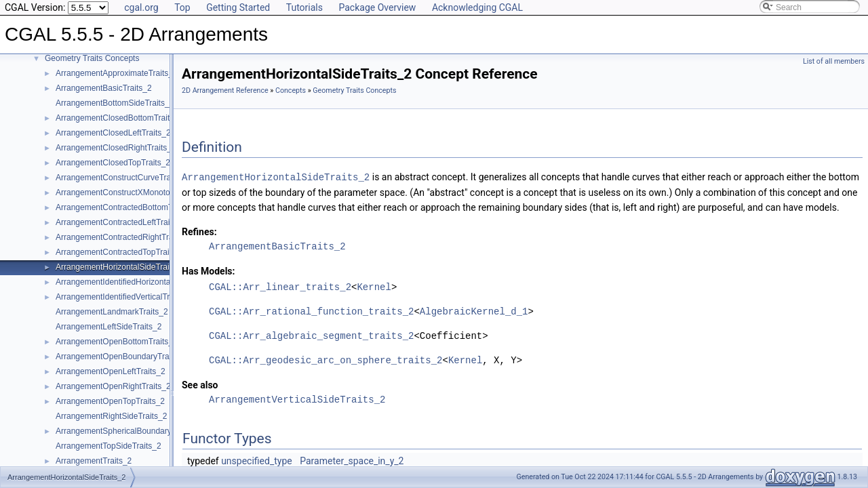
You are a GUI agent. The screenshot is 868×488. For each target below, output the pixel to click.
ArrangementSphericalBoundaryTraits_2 (128, 431)
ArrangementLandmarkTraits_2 (112, 312)
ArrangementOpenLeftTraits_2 (111, 371)
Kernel (374, 286)
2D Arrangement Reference (225, 90)
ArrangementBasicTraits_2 (104, 88)
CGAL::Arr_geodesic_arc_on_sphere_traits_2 (325, 360)
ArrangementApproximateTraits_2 (117, 73)
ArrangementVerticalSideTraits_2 (297, 399)
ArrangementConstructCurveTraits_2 (122, 178)
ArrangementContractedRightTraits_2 (123, 237)
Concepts (291, 90)
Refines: (199, 231)
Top (182, 7)
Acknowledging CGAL (477, 7)
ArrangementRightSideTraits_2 (111, 416)
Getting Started (238, 7)
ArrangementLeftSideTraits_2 (108, 327)
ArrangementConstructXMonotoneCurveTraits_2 (143, 192)
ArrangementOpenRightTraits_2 (113, 386)
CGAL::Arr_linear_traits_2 (280, 286)
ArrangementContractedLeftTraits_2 (120, 222)
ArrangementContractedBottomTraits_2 (126, 207)
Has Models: (209, 270)
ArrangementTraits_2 (94, 461)
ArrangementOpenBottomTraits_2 (117, 342)
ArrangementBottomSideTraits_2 (115, 103)
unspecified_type (257, 460)
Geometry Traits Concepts (92, 58)
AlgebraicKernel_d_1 (474, 311)
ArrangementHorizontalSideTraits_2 (120, 267)
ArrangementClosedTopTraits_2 (113, 163)
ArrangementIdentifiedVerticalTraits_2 (123, 297)
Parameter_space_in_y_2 (352, 460)
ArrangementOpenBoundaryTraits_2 (121, 357)
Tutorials (304, 7)
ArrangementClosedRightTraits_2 (116, 148)
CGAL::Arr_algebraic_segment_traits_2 (311, 335)
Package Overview (377, 7)
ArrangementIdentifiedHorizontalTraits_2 (129, 282)
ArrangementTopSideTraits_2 (108, 446)
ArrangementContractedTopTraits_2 (120, 252)
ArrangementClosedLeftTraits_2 (113, 133)
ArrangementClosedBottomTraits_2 (119, 118)
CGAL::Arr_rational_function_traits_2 (311, 311)
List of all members (834, 61)
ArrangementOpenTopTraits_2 (110, 401)
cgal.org (141, 7)
